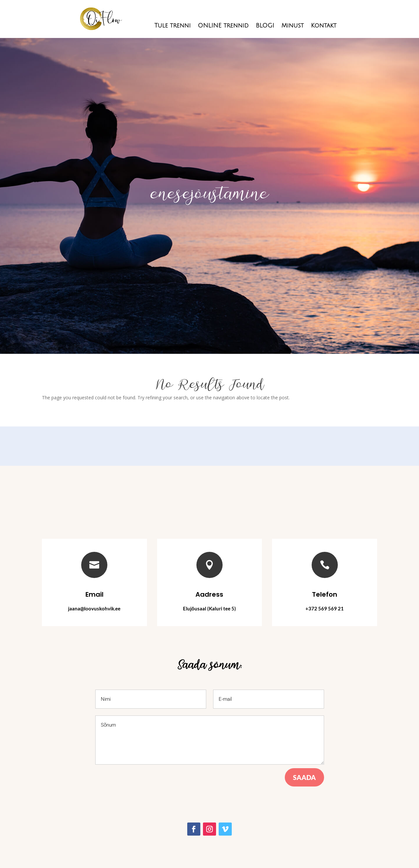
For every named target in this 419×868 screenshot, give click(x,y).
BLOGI (265, 26)
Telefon (325, 594)
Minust (293, 26)
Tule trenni (172, 26)
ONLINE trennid (223, 26)
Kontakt (324, 26)
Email (94, 594)
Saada (304, 777)
